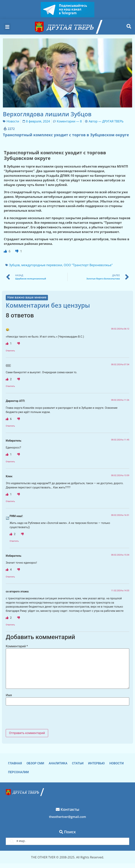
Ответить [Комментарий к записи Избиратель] (10, 462)
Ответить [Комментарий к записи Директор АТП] (10, 426)
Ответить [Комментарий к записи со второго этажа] (10, 625)
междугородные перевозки (42, 265)
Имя (9, 695)
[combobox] (67, 841)
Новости (13, 121)
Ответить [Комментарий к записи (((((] (10, 386)
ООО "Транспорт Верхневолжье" (88, 265)
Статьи (78, 763)
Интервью (97, 763)
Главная (15, 763)
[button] (7, 27)
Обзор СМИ (35, 763)
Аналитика (58, 763)
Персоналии (18, 772)
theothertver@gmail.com (67, 817)
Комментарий (17, 646)
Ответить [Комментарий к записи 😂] (10, 351)
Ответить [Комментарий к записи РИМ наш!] (14, 541)
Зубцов (14, 265)
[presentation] (35, 718)
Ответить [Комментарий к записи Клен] (10, 501)
